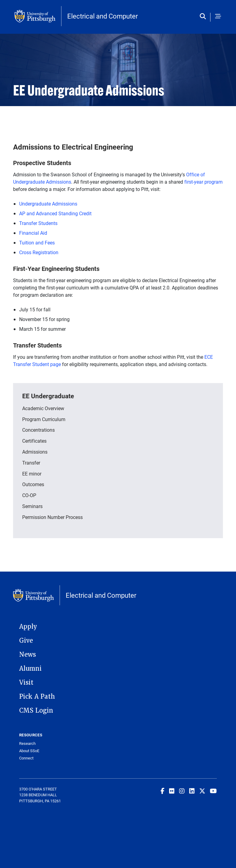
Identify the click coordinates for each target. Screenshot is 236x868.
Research (27, 744)
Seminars (32, 506)
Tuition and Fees (37, 242)
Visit (26, 683)
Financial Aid (33, 233)
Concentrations (38, 430)
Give (26, 641)
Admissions (35, 452)
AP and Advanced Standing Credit (55, 213)
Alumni (30, 669)
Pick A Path (37, 697)
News (28, 655)
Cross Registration (39, 252)
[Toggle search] (204, 17)
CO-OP (29, 495)
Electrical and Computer (102, 16)
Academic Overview (43, 408)
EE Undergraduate (48, 396)
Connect (26, 758)
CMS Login (36, 711)
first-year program (203, 182)
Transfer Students (38, 223)
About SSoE (29, 751)
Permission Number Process (52, 517)
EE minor (32, 474)
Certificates (34, 441)
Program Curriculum (44, 419)
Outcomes (33, 484)
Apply (28, 627)
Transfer (31, 463)
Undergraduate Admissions (48, 204)
